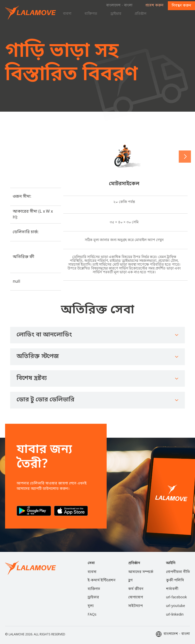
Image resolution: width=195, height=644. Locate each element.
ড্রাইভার (116, 13)
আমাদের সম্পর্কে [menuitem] (141, 572)
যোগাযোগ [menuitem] (136, 597)
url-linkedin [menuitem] (175, 615)
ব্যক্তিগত (91, 13)
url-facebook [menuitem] (176, 597)
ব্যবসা (67, 13)
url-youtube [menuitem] (176, 606)
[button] (185, 157)
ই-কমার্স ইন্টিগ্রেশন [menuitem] (102, 580)
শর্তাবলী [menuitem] (172, 589)
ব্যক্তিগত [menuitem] (94, 589)
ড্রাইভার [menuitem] (93, 597)
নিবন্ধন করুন (181, 6)
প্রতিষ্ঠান (140, 13)
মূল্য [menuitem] (91, 606)
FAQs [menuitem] (92, 615)
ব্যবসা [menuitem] (92, 572)
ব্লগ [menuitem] (130, 580)
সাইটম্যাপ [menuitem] (135, 606)
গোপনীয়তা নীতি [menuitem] (178, 572)
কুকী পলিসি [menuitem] (175, 580)
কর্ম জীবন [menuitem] (136, 589)
